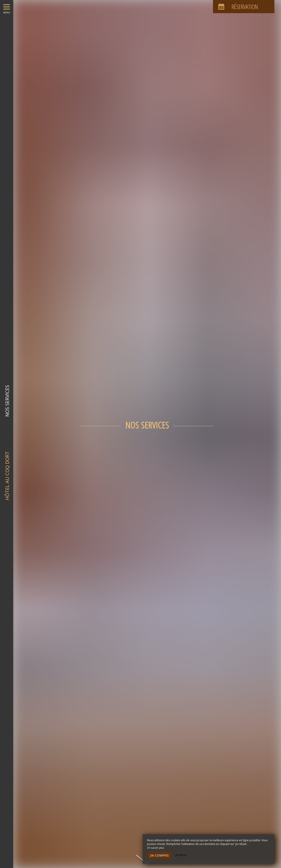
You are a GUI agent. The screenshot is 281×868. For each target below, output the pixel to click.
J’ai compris (159, 855)
